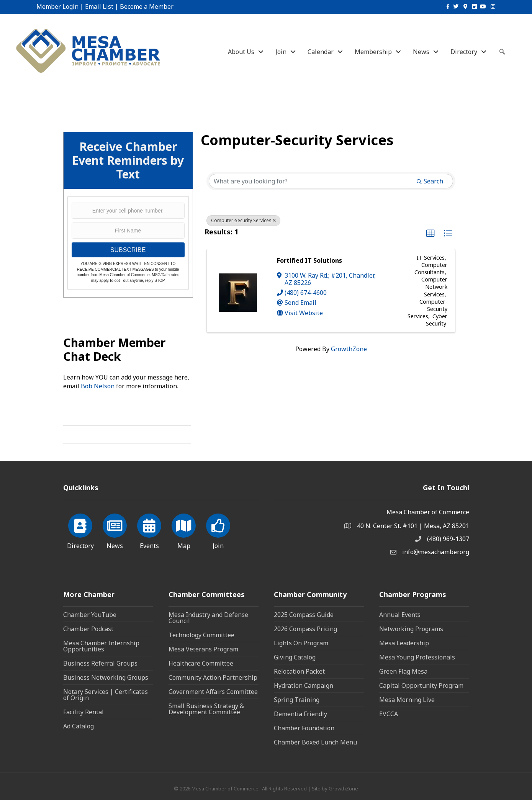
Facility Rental (83, 712)
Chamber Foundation (304, 728)
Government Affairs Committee (213, 692)
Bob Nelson (98, 386)
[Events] (149, 530)
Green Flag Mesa (403, 671)
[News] (115, 530)
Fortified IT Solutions (309, 260)
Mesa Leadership (404, 643)
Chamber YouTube (90, 615)
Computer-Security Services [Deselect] (243, 220)
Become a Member (147, 7)
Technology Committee (201, 635)
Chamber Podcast (88, 629)
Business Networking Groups (106, 677)
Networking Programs (411, 629)
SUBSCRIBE (128, 250)
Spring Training (297, 700)
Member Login (57, 7)
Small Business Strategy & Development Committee (206, 709)
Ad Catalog (79, 726)
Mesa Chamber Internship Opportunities (101, 646)
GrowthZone (349, 349)
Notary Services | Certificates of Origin (106, 695)
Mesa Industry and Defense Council (208, 618)
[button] (431, 234)
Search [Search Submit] (430, 181)
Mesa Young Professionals (417, 657)
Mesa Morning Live (407, 700)
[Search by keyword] (308, 181)
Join (281, 52)
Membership (373, 52)
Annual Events (400, 615)
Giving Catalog (295, 657)
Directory (464, 52)
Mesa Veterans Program (203, 649)
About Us (241, 52)
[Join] (218, 530)
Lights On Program (301, 643)
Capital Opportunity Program (421, 685)
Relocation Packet (299, 671)
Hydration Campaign (304, 685)
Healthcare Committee (201, 663)
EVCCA (389, 714)
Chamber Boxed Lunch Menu (315, 742)
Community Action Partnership (213, 677)
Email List (99, 7)
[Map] (184, 530)
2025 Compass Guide (304, 615)
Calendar (321, 52)
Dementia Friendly (300, 714)
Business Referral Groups (100, 663)
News (421, 52)
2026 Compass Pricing (305, 629)
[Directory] (80, 530)
